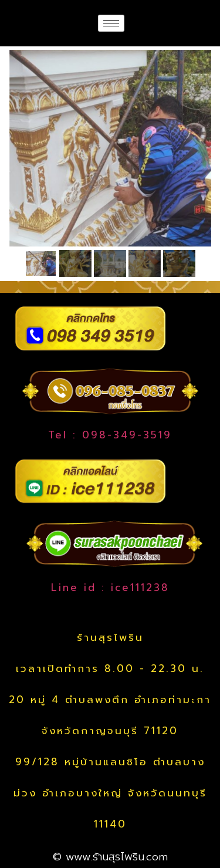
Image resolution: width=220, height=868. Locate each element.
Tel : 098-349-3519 (110, 435)
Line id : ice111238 (110, 587)
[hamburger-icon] (111, 23)
